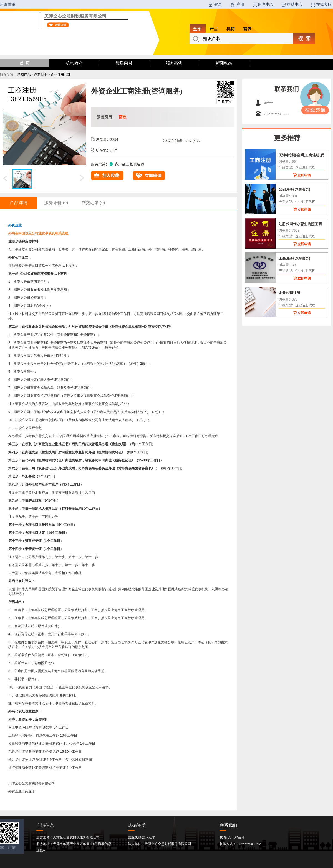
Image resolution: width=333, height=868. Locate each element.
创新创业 (41, 74)
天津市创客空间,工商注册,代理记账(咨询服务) (301, 155)
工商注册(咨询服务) (294, 258)
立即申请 (304, 175)
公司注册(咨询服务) (294, 189)
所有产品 (24, 74)
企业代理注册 (289, 292)
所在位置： (8, 74)
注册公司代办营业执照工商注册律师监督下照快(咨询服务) (301, 224)
